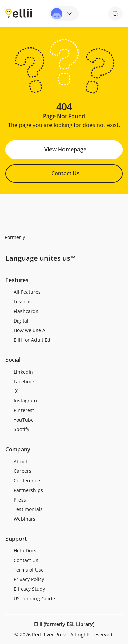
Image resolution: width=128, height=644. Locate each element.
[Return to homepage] (19, 13)
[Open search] (115, 14)
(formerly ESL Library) (69, 624)
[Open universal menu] (64, 14)
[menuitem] (64, 292)
